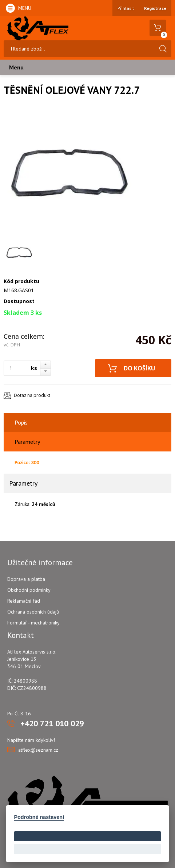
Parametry (27, 442)
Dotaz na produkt (32, 395)
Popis (21, 422)
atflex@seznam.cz (38, 750)
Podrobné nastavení (39, 817)
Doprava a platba (26, 579)
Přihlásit (126, 8)
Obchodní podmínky (29, 590)
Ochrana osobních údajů (33, 612)
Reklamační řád (24, 601)
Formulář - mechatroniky (33, 623)
